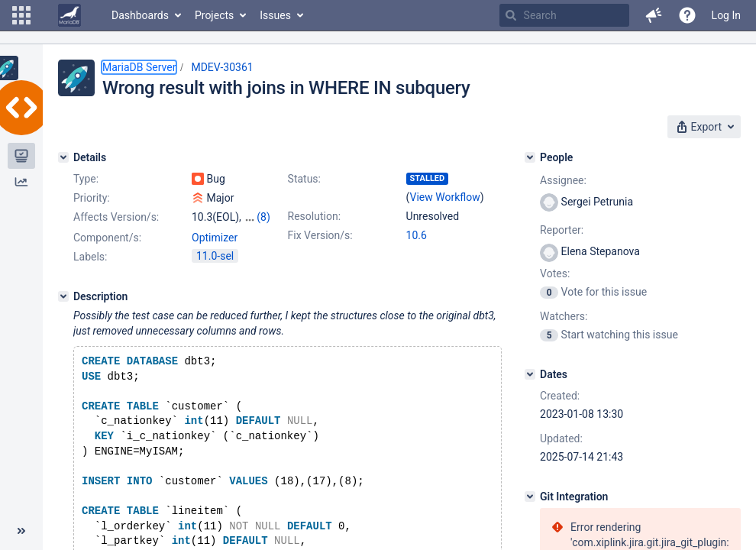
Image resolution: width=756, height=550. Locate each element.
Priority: (92, 198)
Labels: (90, 257)
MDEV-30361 (222, 67)
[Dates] (530, 374)
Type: (86, 179)
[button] (21, 15)
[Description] (63, 296)
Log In (726, 15)
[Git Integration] (530, 497)
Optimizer (215, 238)
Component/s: (107, 238)
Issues (275, 15)
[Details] (63, 157)
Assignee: (563, 180)
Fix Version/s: (320, 235)
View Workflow (445, 197)
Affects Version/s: (116, 217)
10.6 (417, 235)
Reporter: (562, 230)
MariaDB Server (139, 67)
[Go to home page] (69, 15)
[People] (530, 157)
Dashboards (140, 15)
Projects (214, 15)
